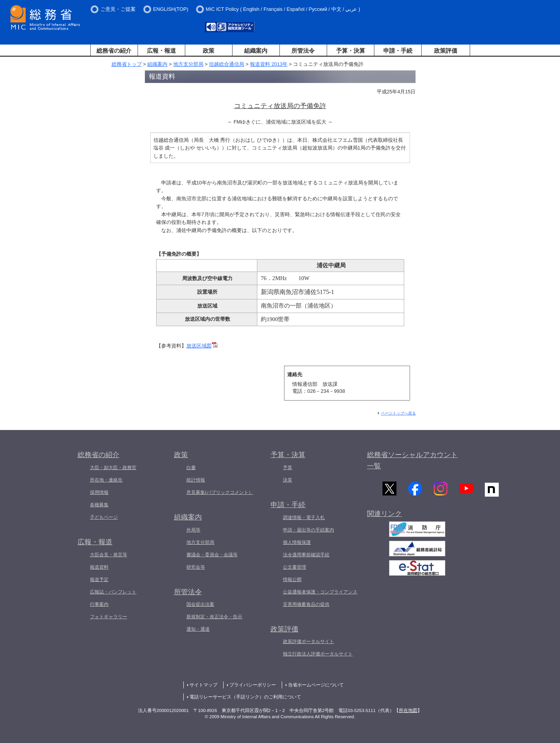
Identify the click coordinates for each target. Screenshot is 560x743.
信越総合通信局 (227, 64)
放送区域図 (202, 346)
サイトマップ (203, 685)
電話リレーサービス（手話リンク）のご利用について (245, 697)
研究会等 (196, 567)
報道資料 (99, 567)
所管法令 (303, 51)
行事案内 (99, 604)
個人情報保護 (297, 542)
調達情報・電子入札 (304, 518)
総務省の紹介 (114, 51)
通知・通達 (198, 629)
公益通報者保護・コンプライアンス (320, 592)
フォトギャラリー (109, 617)
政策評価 (446, 51)
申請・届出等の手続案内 (308, 530)
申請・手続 (398, 51)
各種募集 (99, 505)
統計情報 (196, 480)
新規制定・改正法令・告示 (214, 617)
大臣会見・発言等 (109, 555)
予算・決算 (351, 51)
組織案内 (256, 51)
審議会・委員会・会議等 (212, 555)
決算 (288, 480)
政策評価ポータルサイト (308, 642)
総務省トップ (127, 64)
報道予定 (99, 580)
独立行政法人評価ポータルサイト (318, 654)
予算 (288, 468)
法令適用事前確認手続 (306, 555)
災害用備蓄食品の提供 (306, 604)
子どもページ (104, 517)
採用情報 (99, 492)
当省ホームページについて (316, 685)
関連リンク (384, 515)
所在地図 (408, 710)
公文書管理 (295, 567)
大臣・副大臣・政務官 (113, 468)
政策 (208, 51)
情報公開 (292, 580)
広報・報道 (161, 51)
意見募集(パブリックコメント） (220, 492)
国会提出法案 (200, 604)
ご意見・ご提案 (118, 9)
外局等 (193, 530)
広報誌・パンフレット (113, 592)
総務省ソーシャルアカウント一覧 (412, 460)
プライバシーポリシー (253, 685)
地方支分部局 (188, 64)
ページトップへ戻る (398, 413)
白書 (191, 468)
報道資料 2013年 (269, 64)
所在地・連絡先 (106, 480)
